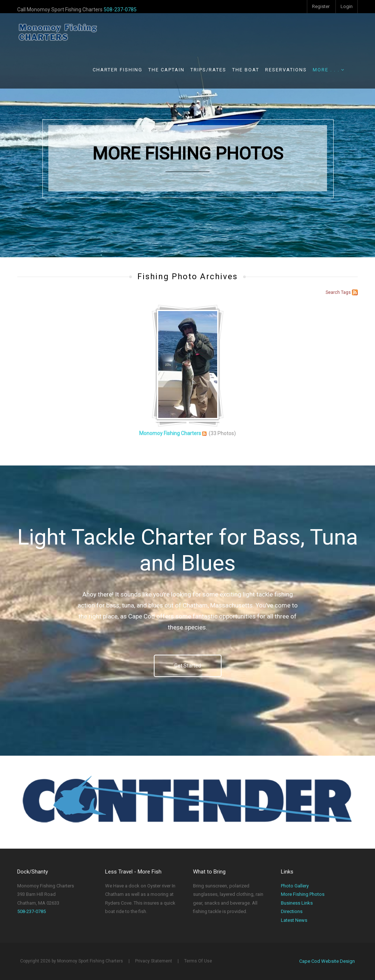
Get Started (188, 666)
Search (333, 292)
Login (347, 6)
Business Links (297, 903)
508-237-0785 (120, 10)
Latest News (294, 920)
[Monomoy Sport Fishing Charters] (57, 32)
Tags (346, 292)
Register (321, 6)
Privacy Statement (154, 961)
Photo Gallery (295, 886)
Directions (292, 911)
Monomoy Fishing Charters (170, 433)
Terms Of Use (198, 961)
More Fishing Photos (303, 894)
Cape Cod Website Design (327, 961)
